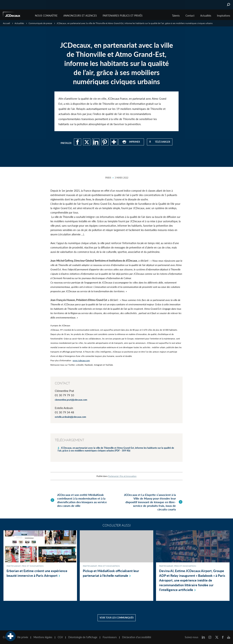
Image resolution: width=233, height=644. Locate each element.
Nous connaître (46, 16)
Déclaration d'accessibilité (137, 636)
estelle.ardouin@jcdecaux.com (70, 417)
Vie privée (23, 636)
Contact (190, 16)
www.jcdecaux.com (81, 361)
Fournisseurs (110, 636)
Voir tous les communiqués (117, 617)
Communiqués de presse (40, 23)
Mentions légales (43, 636)
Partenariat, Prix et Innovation (122, 476)
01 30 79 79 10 (64, 395)
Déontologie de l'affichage (83, 636)
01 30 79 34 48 (64, 412)
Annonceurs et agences (80, 16)
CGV (60, 636)
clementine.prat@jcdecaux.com (71, 400)
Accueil (6, 23)
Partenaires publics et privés (123, 16)
